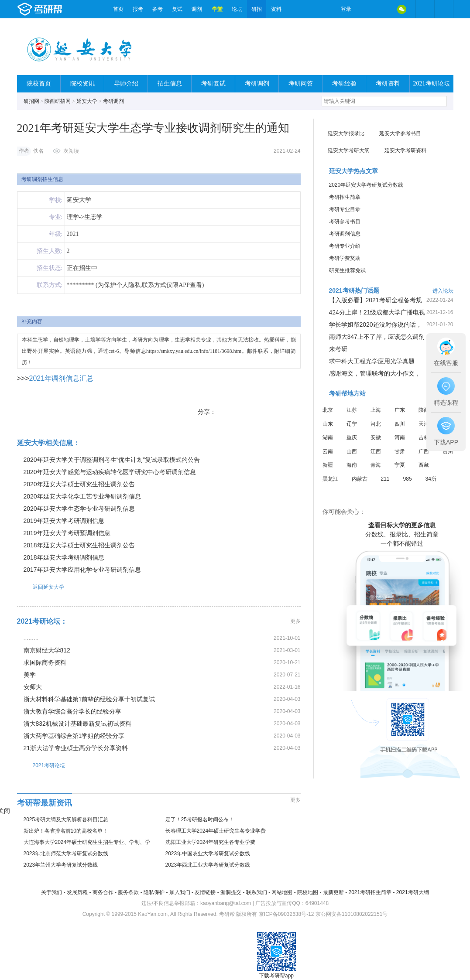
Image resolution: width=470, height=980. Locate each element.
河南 (400, 437)
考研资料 (388, 84)
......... (31, 638)
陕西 (424, 410)
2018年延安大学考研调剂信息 (64, 557)
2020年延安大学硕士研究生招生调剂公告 (79, 484)
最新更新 (333, 892)
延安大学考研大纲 (349, 150)
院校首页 (39, 84)
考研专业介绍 (345, 246)
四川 (400, 424)
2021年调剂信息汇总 (62, 378)
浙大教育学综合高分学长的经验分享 (72, 711)
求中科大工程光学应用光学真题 (372, 361)
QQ (384, 9)
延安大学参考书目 (400, 133)
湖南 (328, 437)
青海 (376, 465)
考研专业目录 (345, 209)
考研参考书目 (345, 222)
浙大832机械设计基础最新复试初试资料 (77, 724)
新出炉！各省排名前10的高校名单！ (66, 831)
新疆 (328, 465)
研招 (257, 9)
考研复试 (213, 84)
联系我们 (257, 892)
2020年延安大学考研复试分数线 (366, 185)
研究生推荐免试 (347, 270)
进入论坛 (443, 291)
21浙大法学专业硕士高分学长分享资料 (76, 748)
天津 (424, 424)
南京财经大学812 (47, 650)
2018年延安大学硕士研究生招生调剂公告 (79, 545)
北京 (328, 410)
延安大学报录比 (346, 133)
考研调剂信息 (345, 234)
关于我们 (51, 892)
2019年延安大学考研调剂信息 (64, 521)
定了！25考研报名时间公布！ (200, 820)
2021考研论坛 (432, 84)
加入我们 (180, 892)
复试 (177, 9)
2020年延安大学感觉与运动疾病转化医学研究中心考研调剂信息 (110, 472)
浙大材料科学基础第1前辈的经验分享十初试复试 (89, 699)
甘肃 (400, 451)
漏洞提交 (231, 892)
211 (385, 479)
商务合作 (103, 892)
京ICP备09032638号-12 (286, 914)
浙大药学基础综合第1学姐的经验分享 (74, 736)
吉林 (424, 437)
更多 (295, 621)
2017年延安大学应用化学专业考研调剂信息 (82, 570)
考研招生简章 (345, 197)
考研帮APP (444, 9)
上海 (376, 410)
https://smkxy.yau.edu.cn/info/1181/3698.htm (194, 351)
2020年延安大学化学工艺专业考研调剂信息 (82, 496)
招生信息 (170, 84)
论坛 (237, 9)
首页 (118, 9)
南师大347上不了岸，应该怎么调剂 (377, 337)
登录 (346, 9)
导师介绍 (126, 84)
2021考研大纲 (413, 892)
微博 (365, 9)
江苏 (352, 410)
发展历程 (77, 892)
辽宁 (352, 424)
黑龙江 (330, 479)
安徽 (376, 437)
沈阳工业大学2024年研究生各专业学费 (211, 842)
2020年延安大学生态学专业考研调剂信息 (79, 509)
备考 (158, 9)
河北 (376, 424)
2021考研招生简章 (370, 892)
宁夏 (400, 465)
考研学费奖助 (345, 258)
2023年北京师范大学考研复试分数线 (66, 854)
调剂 (197, 9)
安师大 (33, 687)
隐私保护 (154, 892)
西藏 (424, 465)
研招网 (31, 101)
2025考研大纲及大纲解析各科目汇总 (66, 820)
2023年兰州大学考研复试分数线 (61, 865)
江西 (376, 451)
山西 (352, 451)
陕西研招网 (58, 101)
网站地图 (282, 892)
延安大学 (87, 101)
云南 (328, 451)
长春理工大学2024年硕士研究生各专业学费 (216, 831)
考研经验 (344, 84)
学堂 (217, 9)
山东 (328, 424)
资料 (276, 9)
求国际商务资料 (45, 662)
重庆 (352, 437)
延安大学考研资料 (405, 150)
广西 (424, 451)
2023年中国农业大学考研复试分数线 (208, 854)
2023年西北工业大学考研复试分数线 (208, 865)
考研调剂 (257, 84)
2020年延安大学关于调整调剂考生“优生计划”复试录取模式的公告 (112, 460)
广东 (400, 410)
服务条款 (128, 892)
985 (408, 479)
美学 (30, 675)
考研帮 (63, 9)
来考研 (338, 349)
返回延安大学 (41, 587)
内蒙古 (360, 479)
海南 (352, 465)
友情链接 (205, 892)
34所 (431, 479)
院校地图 (308, 892)
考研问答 (301, 84)
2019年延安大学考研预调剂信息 (67, 533)
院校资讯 (82, 84)
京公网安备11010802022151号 (352, 914)
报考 (138, 9)
